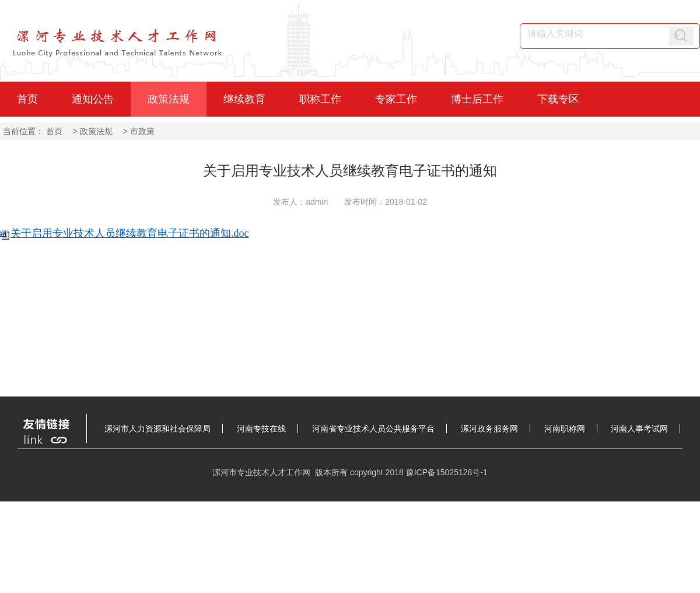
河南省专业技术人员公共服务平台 (373, 429)
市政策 (142, 131)
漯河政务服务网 (489, 429)
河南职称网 (565, 429)
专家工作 (396, 99)
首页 (27, 99)
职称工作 (320, 99)
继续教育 (244, 99)
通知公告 (93, 99)
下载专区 (558, 99)
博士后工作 (477, 99)
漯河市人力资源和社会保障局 (157, 429)
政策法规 (169, 99)
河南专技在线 (261, 429)
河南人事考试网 (639, 429)
